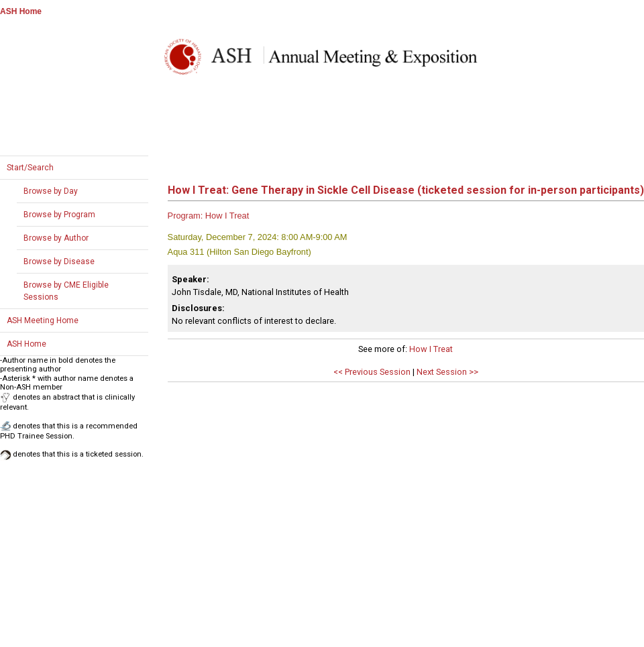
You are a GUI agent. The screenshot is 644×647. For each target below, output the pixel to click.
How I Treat (431, 349)
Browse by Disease (59, 261)
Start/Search (30, 168)
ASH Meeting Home (43, 320)
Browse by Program (59, 215)
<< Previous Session (372, 372)
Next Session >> (447, 372)
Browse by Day (51, 191)
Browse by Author (56, 238)
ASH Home (21, 11)
